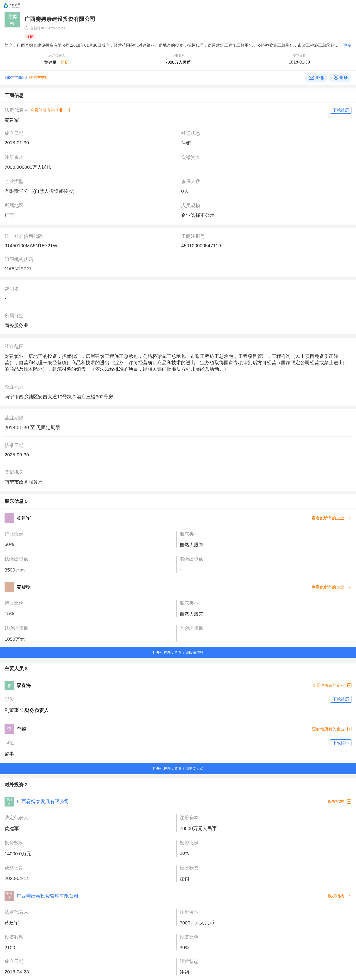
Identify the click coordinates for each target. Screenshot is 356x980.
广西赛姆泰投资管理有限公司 (48, 896)
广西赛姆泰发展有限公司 (43, 801)
